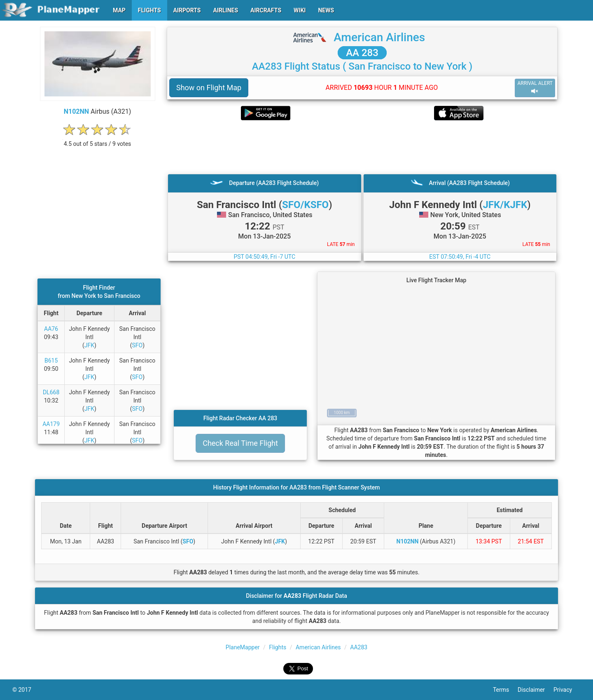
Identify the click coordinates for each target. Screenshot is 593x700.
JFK (89, 345)
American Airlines (379, 37)
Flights (278, 647)
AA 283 (362, 53)
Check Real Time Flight (240, 443)
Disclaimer (536, 690)
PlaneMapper (243, 647)
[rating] (98, 139)
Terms (505, 690)
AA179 (51, 424)
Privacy (567, 690)
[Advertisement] (362, 147)
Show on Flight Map (209, 88)
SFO (138, 345)
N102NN (76, 111)
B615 (51, 361)
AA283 (359, 647)
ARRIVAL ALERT (535, 88)
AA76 (51, 329)
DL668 (51, 392)
